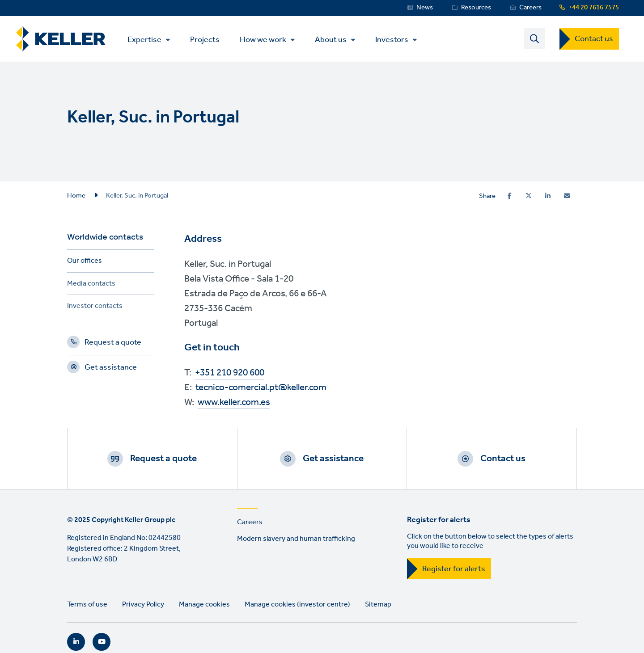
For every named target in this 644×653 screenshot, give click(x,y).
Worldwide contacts (105, 239)
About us (331, 40)
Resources (476, 8)
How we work (263, 40)
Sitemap (378, 605)
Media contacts (91, 285)
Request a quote (113, 344)
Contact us (594, 39)
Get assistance (111, 369)
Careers (530, 8)
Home (76, 196)
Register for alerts (454, 569)
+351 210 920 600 (230, 373)
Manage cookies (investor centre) (297, 605)
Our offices (85, 262)
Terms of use (87, 605)
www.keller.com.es (234, 402)
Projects (205, 39)
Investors (392, 40)
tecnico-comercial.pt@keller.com (261, 388)
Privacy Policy (143, 605)
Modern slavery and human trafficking (296, 539)
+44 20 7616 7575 (594, 8)
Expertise (144, 40)
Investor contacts (95, 307)
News (425, 8)
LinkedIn (76, 642)
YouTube (102, 642)
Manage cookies (204, 605)
